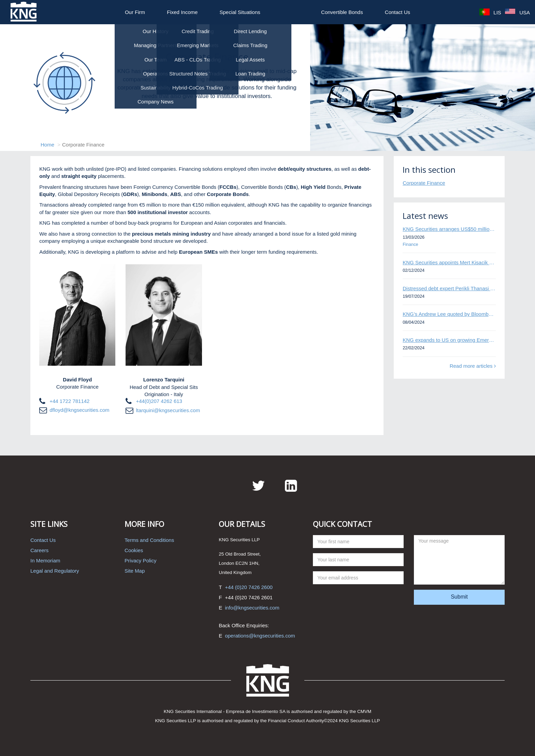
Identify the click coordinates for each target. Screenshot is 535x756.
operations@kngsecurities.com (260, 636)
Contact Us (397, 12)
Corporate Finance (424, 183)
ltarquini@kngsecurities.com (168, 410)
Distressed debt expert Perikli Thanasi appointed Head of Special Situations (449, 288)
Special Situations (240, 12)
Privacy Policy (140, 561)
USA (517, 12)
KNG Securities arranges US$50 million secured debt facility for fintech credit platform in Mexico (449, 229)
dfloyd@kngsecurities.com (79, 410)
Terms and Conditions (149, 540)
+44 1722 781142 (69, 401)
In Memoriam (45, 561)
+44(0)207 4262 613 (159, 401)
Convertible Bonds (342, 12)
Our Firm (135, 12)
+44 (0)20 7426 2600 (249, 587)
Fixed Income (182, 12)
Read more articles (473, 366)
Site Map (135, 571)
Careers (39, 550)
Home (47, 145)
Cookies (134, 550)
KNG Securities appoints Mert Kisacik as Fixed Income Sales (449, 262)
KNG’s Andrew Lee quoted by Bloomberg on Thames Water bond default (449, 314)
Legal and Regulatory (55, 571)
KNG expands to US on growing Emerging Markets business (449, 340)
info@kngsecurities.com (252, 608)
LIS (490, 12)
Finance (410, 244)
